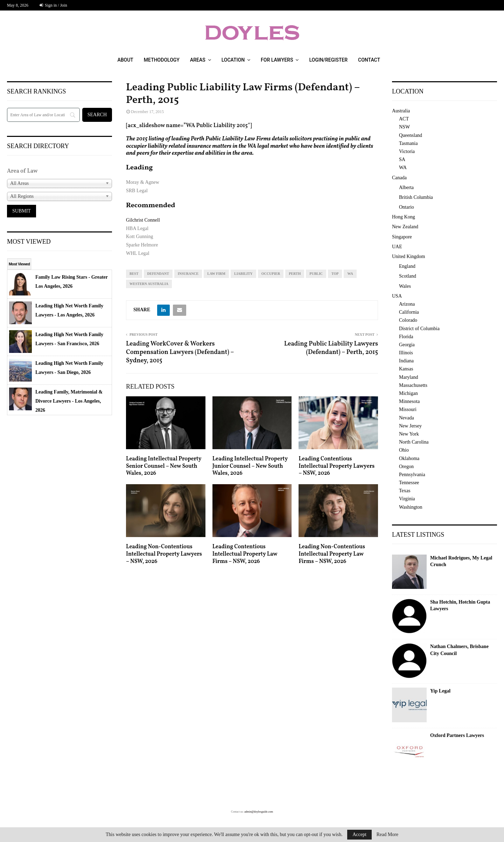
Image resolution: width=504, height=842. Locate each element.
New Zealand (405, 227)
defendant (158, 274)
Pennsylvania (412, 475)
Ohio (404, 450)
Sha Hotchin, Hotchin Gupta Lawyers (460, 606)
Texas (405, 491)
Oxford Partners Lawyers (457, 735)
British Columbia (416, 197)
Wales (405, 286)
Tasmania (408, 143)
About (125, 60)
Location (233, 60)
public (316, 274)
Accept (359, 834)
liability (243, 274)
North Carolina (414, 442)
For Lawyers (277, 60)
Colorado (408, 320)
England (407, 266)
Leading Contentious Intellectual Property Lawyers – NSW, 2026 (337, 466)
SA (402, 159)
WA (350, 274)
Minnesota (409, 401)
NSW (404, 127)
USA (397, 296)
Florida (406, 337)
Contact (369, 60)
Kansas (406, 369)
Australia (401, 111)
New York (409, 434)
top (335, 274)
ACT (404, 119)
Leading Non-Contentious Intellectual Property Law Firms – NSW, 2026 (332, 554)
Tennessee (409, 483)
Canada (399, 178)
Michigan (408, 393)
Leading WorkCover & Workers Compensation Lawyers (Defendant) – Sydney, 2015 (180, 352)
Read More (387, 835)
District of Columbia (419, 329)
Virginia (407, 499)
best (134, 274)
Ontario (407, 207)
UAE (397, 247)
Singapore (402, 237)
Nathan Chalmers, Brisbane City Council (459, 650)
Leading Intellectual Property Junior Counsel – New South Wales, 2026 (250, 466)
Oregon (406, 467)
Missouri (408, 409)
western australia (149, 284)
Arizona (407, 304)
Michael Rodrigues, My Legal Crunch (461, 561)
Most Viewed (19, 264)
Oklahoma (409, 458)
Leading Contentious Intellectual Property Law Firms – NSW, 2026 (245, 554)
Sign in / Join (53, 5)
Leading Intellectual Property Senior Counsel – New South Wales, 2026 (164, 466)
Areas (198, 60)
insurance (188, 274)
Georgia (407, 345)
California (409, 312)
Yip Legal (440, 691)
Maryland (408, 377)
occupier (271, 274)
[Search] (43, 115)
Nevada (407, 418)
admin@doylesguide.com (259, 812)
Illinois (406, 353)
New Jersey (410, 426)
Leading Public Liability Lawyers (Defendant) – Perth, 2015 (331, 348)
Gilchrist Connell (143, 220)
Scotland (408, 276)
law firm (216, 274)
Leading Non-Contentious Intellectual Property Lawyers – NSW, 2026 (164, 554)
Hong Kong (404, 217)
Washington (411, 507)
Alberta (406, 187)
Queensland (411, 135)
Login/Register (328, 60)
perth (295, 274)
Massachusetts (413, 385)
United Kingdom (409, 256)
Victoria (407, 151)
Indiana (406, 361)
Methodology (162, 60)
